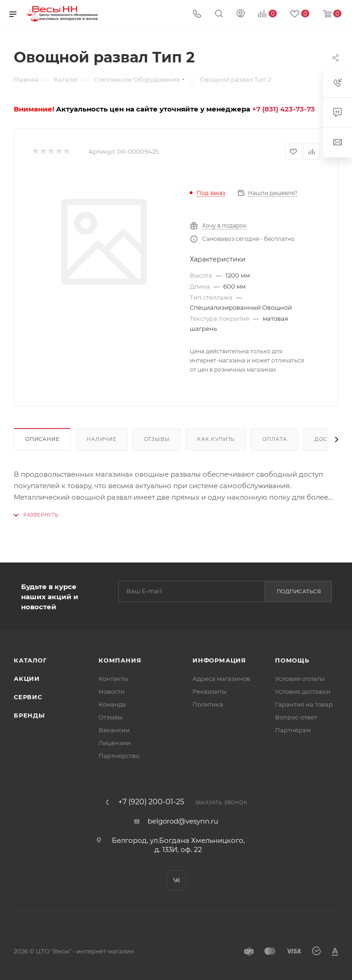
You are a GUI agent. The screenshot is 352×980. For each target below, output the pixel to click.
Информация (219, 660)
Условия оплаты (300, 679)
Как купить (216, 439)
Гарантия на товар (304, 704)
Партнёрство (119, 756)
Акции (27, 679)
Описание (42, 439)
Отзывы (157, 439)
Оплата (275, 439)
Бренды (29, 715)
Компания (120, 660)
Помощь (292, 660)
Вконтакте (176, 880)
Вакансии (114, 730)
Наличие (102, 439)
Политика (208, 704)
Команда (112, 704)
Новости (112, 691)
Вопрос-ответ (296, 717)
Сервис (28, 697)
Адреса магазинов (221, 679)
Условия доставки (303, 691)
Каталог (30, 660)
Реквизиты (209, 691)
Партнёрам (293, 730)
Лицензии (115, 743)
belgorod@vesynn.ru (183, 821)
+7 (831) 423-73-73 (283, 109)
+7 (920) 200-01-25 (151, 802)
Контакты (113, 679)
